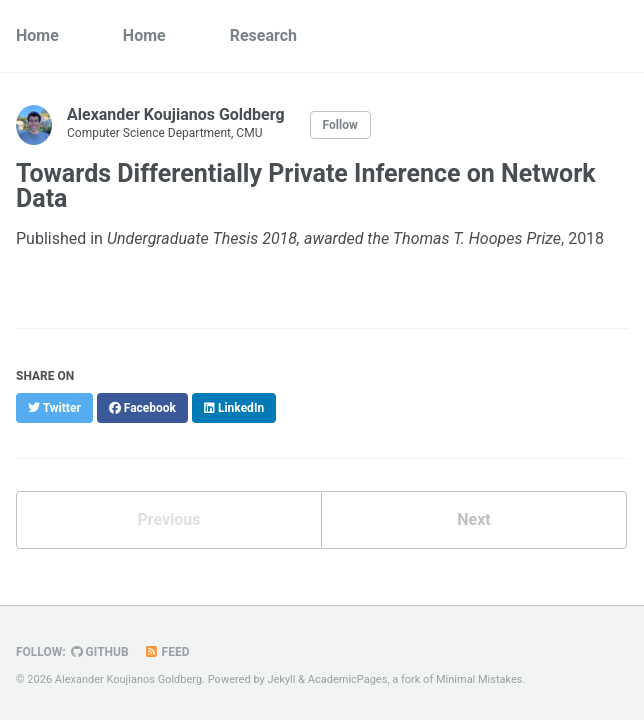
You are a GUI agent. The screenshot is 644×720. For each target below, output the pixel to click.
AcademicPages (348, 679)
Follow (340, 125)
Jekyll (281, 679)
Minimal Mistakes (479, 679)
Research (263, 35)
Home (37, 35)
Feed (167, 652)
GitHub (100, 652)
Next (473, 519)
